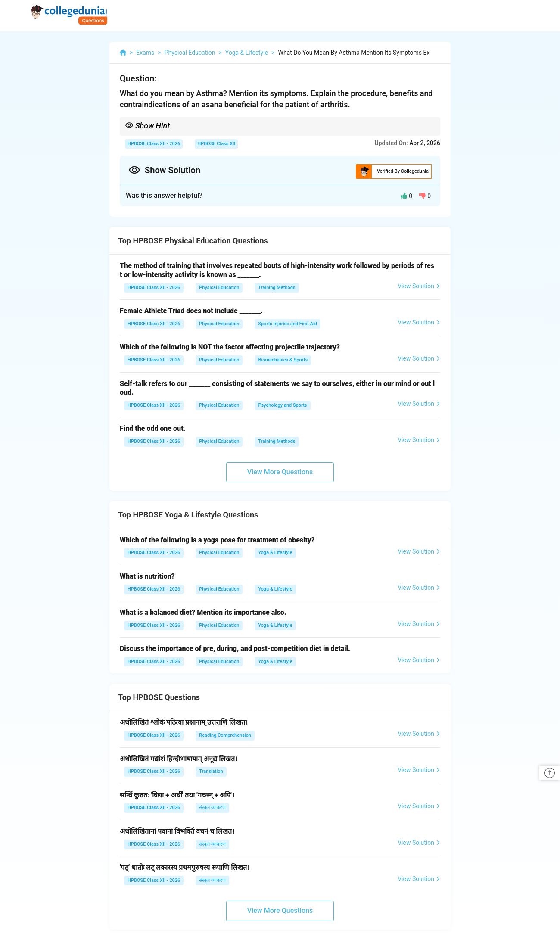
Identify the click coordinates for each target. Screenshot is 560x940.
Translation (211, 771)
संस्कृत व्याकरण (212, 808)
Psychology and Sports (282, 405)
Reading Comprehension (225, 735)
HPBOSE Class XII (216, 144)
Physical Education (219, 288)
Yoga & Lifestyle (275, 552)
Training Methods (277, 288)
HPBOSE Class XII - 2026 (154, 144)
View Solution (419, 286)
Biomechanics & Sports (283, 360)
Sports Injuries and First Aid (288, 324)
